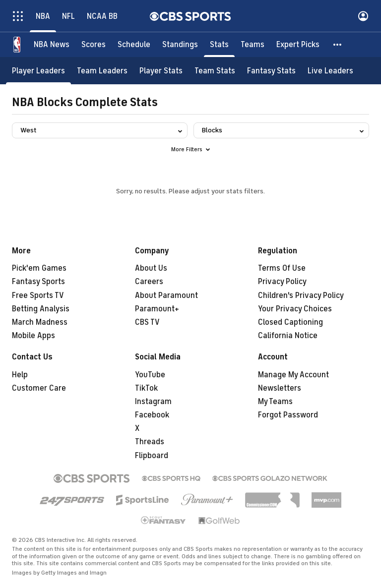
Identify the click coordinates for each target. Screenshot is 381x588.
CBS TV (147, 322)
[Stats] (219, 45)
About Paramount (166, 295)
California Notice (288, 336)
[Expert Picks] (298, 45)
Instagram (153, 402)
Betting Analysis (41, 309)
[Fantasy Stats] (271, 71)
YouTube (150, 375)
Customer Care (39, 388)
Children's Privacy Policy (301, 295)
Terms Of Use (282, 268)
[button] (338, 45)
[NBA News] (52, 45)
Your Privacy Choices (295, 309)
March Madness (40, 322)
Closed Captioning (290, 322)
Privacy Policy (282, 282)
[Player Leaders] (38, 71)
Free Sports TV (38, 295)
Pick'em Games (39, 268)
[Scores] (94, 45)
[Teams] (253, 45)
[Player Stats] (161, 71)
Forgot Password (288, 415)
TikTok (146, 388)
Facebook (152, 415)
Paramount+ (157, 309)
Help (20, 375)
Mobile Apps (33, 336)
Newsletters (280, 388)
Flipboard (152, 456)
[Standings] (180, 45)
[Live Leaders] (330, 71)
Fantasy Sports (38, 282)
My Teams (275, 402)
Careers (149, 282)
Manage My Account (293, 375)
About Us (151, 268)
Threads (150, 442)
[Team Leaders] (102, 71)
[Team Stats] (215, 71)
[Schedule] (134, 45)
